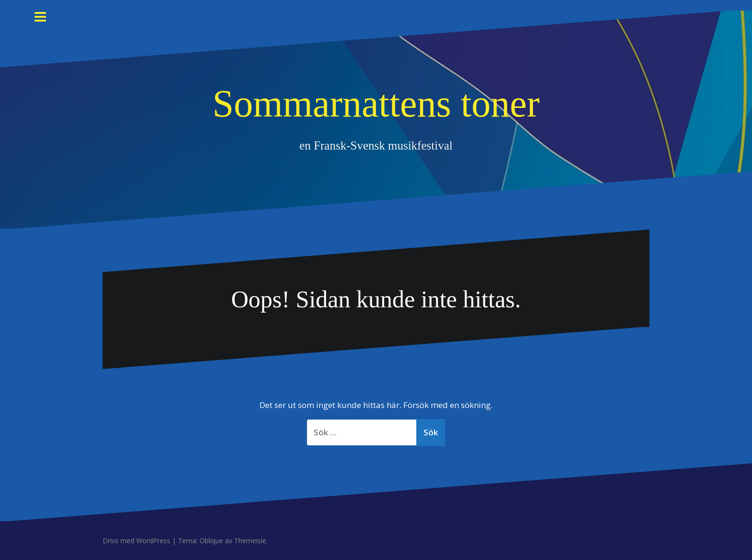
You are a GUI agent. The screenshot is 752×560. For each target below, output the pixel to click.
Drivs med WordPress (136, 541)
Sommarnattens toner (376, 104)
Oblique (211, 541)
